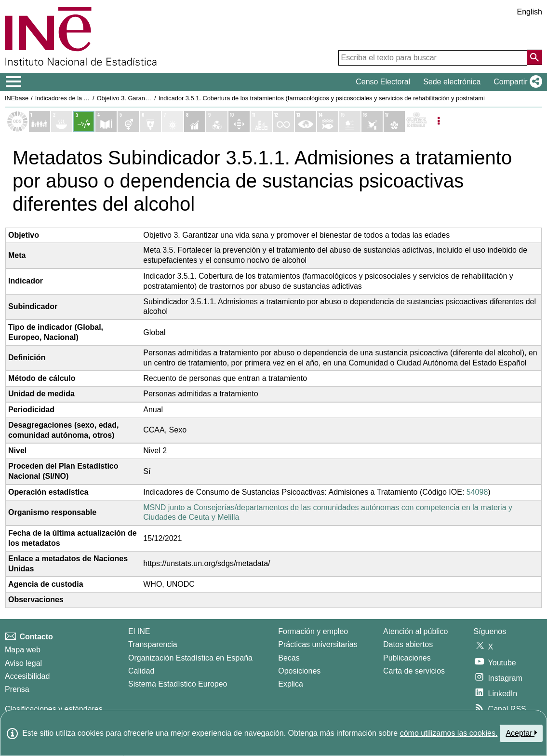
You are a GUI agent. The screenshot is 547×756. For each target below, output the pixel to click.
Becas (289, 658)
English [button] (530, 12)
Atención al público (415, 631)
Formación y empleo (313, 631)
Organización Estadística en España (190, 658)
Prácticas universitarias (318, 644)
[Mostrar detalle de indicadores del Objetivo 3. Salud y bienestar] (84, 121)
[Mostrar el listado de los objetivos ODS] (17, 121)
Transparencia (153, 644)
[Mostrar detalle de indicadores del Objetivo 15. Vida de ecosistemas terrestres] (350, 121)
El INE (139, 631)
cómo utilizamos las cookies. (449, 733)
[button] (516, 82)
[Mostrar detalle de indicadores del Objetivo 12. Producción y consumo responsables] (283, 121)
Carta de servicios (414, 671)
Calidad (141, 671)
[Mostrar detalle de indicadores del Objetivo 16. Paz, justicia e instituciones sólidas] (372, 121)
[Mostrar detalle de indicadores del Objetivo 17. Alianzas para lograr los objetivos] (394, 121)
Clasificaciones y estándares (54, 709)
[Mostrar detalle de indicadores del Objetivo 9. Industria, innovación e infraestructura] (217, 121)
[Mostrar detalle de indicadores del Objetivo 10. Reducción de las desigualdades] (239, 121)
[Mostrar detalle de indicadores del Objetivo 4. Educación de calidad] (106, 121)
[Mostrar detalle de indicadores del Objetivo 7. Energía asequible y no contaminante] (173, 121)
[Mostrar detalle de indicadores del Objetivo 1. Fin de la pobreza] (40, 121)
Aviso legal (23, 663)
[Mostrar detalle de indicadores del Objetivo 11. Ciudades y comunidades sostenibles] (261, 121)
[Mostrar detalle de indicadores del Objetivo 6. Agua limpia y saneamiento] (150, 121)
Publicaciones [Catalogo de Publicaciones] (407, 658)
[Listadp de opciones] (439, 121)
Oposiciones (299, 671)
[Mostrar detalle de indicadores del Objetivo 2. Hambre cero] (62, 121)
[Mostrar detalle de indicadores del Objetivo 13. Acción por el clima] (306, 121)
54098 (477, 492)
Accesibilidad (27, 676)
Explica (291, 684)
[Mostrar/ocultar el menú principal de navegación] (14, 82)
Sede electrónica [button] (452, 82)
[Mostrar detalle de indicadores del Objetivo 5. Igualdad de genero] (128, 121)
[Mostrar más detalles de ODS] (416, 121)
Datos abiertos (408, 644)
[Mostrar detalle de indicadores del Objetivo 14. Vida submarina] (328, 121)
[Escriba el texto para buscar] (433, 58)
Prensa (17, 689)
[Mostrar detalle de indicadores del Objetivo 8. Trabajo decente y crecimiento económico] (195, 121)
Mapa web (23, 650)
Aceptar (521, 733)
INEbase (17, 98)
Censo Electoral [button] (383, 82)
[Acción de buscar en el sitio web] (534, 57)
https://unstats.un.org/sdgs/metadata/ (207, 563)
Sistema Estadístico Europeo (178, 684)
